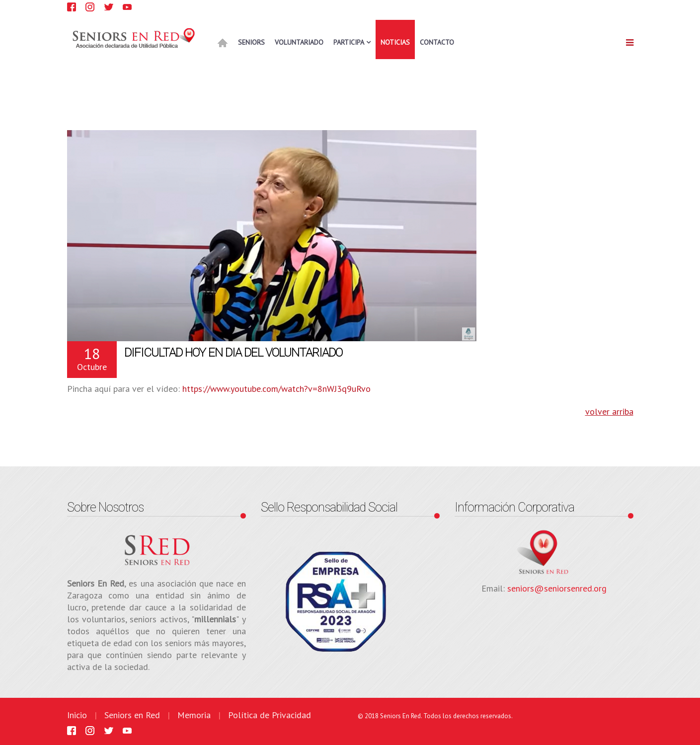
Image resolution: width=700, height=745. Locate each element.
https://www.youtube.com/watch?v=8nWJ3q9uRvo (276, 389)
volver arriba (609, 411)
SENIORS (251, 42)
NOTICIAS (395, 42)
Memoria (194, 715)
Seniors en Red (132, 715)
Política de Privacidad (270, 715)
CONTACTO (437, 42)
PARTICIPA (349, 42)
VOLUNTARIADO (299, 42)
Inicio (77, 715)
